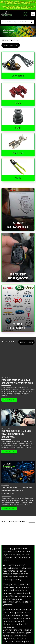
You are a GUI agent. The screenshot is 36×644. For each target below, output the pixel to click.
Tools (18, 178)
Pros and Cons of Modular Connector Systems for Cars (17, 382)
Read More (9, 400)
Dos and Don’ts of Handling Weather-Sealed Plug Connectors (16, 434)
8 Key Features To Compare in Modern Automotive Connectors (17, 491)
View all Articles (26, 342)
